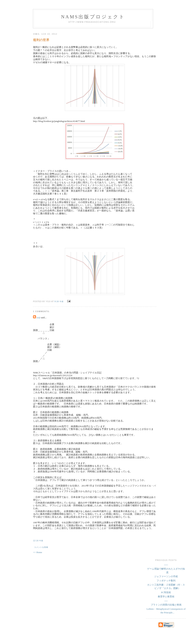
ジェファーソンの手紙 (166, 576)
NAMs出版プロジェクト (93, 17)
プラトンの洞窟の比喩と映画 (166, 605)
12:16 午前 (38, 541)
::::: (166, 601)
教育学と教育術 (166, 597)
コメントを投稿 (41, 547)
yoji (38, 317)
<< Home (38, 552)
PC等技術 (166, 592)
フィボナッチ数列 (166, 581)
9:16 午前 (59, 301)
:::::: (166, 565)
